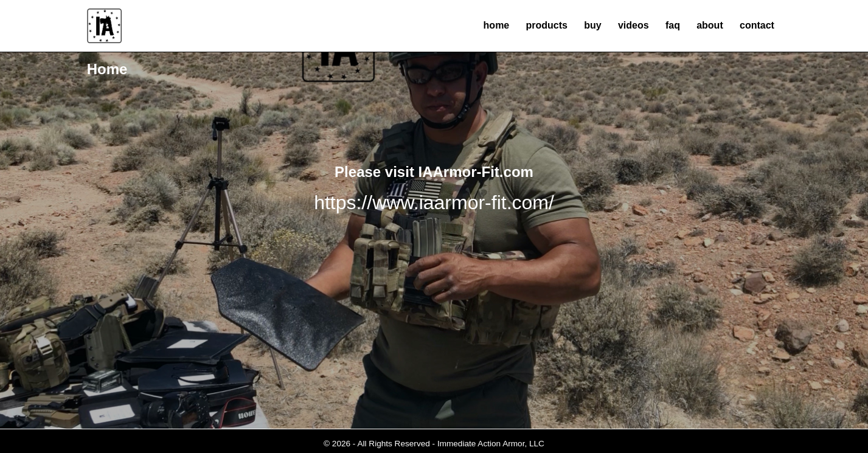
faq (673, 25)
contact (757, 25)
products (547, 25)
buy (592, 25)
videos (634, 25)
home (497, 25)
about (710, 25)
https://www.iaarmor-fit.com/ (434, 202)
